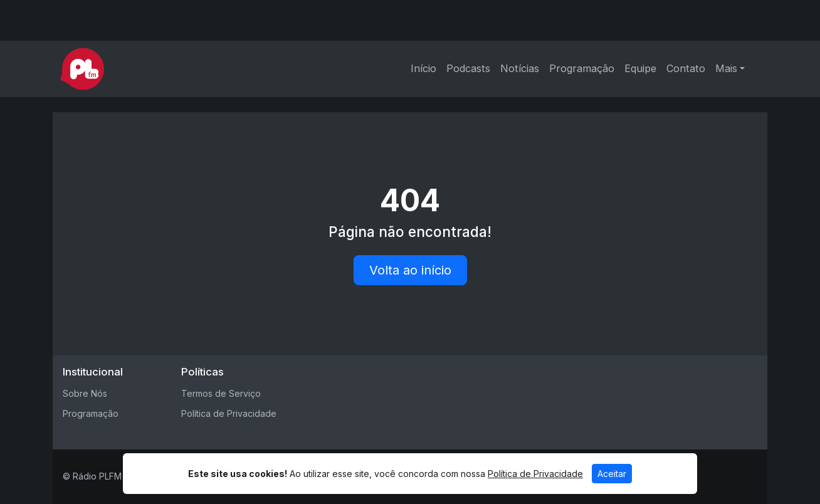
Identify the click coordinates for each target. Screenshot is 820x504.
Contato (686, 68)
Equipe (640, 68)
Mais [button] (726, 68)
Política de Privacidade (229, 413)
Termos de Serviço (221, 393)
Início (423, 68)
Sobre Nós (85, 393)
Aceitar (612, 474)
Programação (582, 68)
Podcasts (468, 68)
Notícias (520, 68)
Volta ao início (410, 270)
